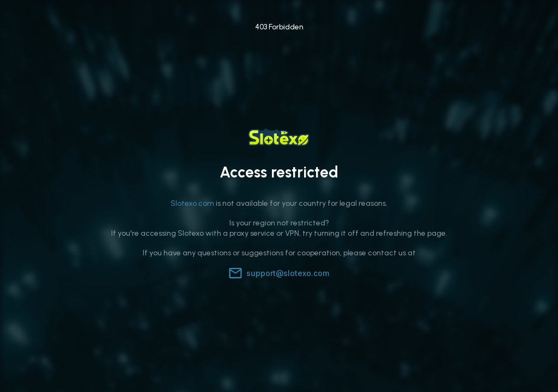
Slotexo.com (192, 203)
